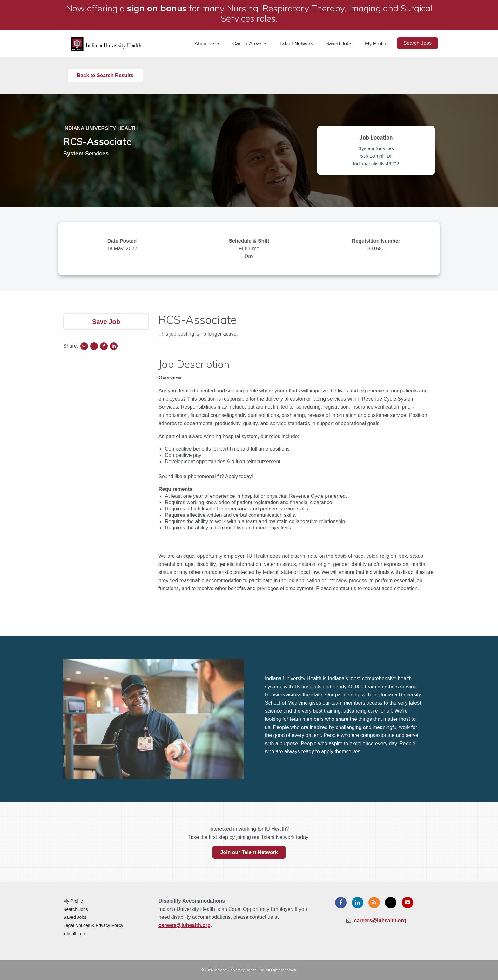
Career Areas (250, 44)
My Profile (376, 44)
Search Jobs (417, 43)
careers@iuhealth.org (185, 925)
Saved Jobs (339, 44)
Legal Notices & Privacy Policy (93, 925)
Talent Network (296, 44)
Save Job (106, 322)
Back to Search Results (105, 75)
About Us (207, 44)
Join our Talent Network (249, 852)
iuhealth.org (75, 934)
